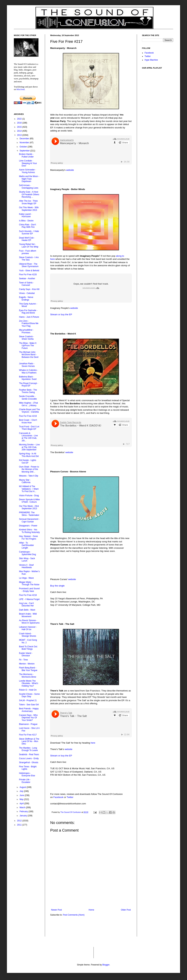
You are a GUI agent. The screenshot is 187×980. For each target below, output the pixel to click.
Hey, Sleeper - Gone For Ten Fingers (28, 537)
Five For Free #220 (28, 275)
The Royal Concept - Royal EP (29, 385)
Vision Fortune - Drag (29, 496)
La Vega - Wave (26, 578)
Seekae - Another (27, 279)
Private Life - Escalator (25, 781)
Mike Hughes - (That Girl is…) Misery (28, 404)
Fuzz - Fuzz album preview (28, 252)
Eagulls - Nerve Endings (26, 298)
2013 (20, 135)
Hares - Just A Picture (29, 317)
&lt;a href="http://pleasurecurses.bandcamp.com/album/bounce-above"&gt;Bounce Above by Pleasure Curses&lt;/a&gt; (85, 566)
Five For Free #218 (28, 595)
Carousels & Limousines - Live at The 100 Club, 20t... (28, 437)
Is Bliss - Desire (26, 221)
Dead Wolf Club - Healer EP (27, 239)
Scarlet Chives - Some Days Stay (29, 695)
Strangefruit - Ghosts (29, 762)
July (22, 791)
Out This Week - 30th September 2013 (29, 209)
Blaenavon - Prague (28, 724)
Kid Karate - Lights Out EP (28, 461)
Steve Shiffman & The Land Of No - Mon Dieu (29, 741)
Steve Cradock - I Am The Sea (29, 259)
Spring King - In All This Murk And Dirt (29, 455)
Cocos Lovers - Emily (29, 758)
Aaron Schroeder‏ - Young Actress (28, 171)
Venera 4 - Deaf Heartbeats (26, 566)
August (23, 787)
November (25, 143)
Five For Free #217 (28, 735)
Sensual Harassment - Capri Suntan (29, 520)
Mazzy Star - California (25, 481)
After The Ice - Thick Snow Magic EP (28, 202)
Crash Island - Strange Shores (28, 635)
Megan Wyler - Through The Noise (29, 583)
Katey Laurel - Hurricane (26, 215)
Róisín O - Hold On (28, 690)
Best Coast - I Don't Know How (28, 421)
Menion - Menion (27, 664)
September (25, 151)
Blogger (106, 965)
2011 (20, 825)
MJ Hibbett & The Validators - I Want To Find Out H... (29, 489)
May (22, 799)
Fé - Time (23, 660)
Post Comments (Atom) (74, 915)
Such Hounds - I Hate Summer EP (29, 232)
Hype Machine (151, 60)
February (24, 811)
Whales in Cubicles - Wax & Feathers (28, 371)
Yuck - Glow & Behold (29, 271)
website (70, 170)
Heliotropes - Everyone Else (27, 774)
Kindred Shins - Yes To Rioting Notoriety (29, 531)
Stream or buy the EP (61, 314)
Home (91, 910)
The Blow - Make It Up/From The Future (28, 346)
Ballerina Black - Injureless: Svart (28, 378)
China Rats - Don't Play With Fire (28, 226)
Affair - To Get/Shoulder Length (26, 545)
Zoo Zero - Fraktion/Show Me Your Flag (29, 323)
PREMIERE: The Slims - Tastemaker (29, 514)
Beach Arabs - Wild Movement (28, 615)
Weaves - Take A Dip (29, 476)
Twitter (70, 797)
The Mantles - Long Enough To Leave (28, 749)
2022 (20, 119)
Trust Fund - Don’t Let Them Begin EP (29, 428)
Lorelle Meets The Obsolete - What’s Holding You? (29, 683)
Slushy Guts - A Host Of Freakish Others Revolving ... (29, 194)
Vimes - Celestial (27, 293)
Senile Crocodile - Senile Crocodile (28, 398)
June (22, 795)
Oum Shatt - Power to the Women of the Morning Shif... (29, 469)
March (23, 807)
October (24, 147)
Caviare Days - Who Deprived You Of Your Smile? (28, 718)
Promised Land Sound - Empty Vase (29, 590)
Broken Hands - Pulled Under (26, 155)
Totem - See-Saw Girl (29, 705)
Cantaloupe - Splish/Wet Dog (27, 553)
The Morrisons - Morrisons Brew (28, 676)
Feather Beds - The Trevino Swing (28, 391)
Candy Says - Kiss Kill (29, 289)
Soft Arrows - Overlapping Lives (29, 187)
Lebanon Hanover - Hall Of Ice (28, 628)
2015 (20, 127)
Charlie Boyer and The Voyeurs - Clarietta (29, 411)
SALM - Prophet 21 (28, 700)
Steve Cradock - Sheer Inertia (26, 338)
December (25, 139)
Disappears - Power (28, 526)
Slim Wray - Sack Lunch (27, 560)
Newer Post (56, 910)
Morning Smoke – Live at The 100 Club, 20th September (29, 447)
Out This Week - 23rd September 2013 (29, 507)
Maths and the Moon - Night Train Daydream (29, 179)
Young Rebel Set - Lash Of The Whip (29, 245)
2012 (20, 821)
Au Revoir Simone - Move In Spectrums (29, 622)
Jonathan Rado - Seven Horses (27, 365)
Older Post (126, 910)
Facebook (58, 797)
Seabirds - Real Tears (29, 754)
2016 (20, 123)
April (22, 804)
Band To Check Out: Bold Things (28, 648)
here (93, 743)
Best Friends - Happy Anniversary (29, 710)
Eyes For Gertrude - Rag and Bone (28, 312)
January (24, 816)
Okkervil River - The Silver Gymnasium (29, 265)
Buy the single (57, 586)
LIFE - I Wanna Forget (29, 599)
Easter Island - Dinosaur (26, 654)
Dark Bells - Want (27, 610)
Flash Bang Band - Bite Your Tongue (28, 669)
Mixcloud (21, 89)
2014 (20, 131)
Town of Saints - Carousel (26, 284)
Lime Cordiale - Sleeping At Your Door (28, 163)
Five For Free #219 (28, 416)
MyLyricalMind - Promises (26, 331)
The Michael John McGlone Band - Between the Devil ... (29, 356)
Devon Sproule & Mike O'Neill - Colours (29, 501)
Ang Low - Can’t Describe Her (26, 604)
